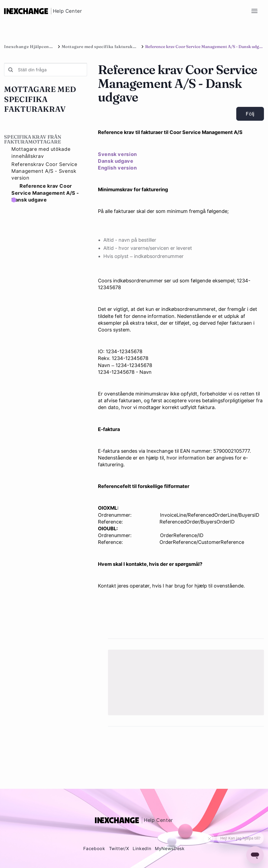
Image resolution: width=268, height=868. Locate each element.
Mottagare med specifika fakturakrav (100, 47)
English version (117, 168)
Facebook (94, 848)
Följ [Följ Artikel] (250, 114)
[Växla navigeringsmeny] (254, 11)
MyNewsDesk (170, 848)
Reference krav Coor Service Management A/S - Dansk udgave (45, 193)
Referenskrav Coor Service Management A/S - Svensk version (44, 171)
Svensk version (117, 154)
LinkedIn (142, 848)
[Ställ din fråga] (46, 70)
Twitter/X (119, 848)
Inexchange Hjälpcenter (30, 47)
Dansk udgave (116, 161)
